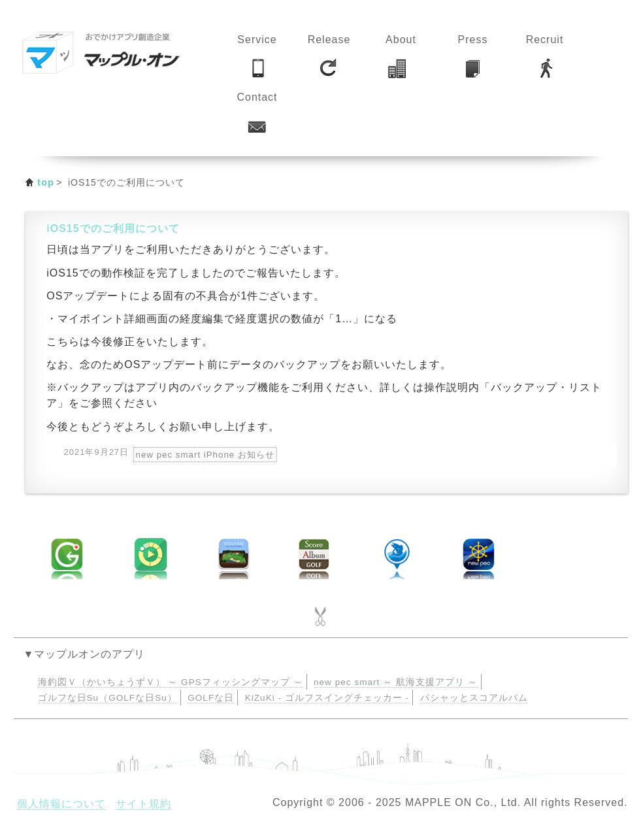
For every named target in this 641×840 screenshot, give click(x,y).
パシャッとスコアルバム (474, 698)
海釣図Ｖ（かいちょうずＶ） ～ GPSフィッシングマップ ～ (171, 682)
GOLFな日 (211, 698)
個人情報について (61, 804)
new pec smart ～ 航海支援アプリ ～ (396, 682)
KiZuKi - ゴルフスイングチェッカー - (327, 698)
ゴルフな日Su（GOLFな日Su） (107, 698)
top (46, 182)
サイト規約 (143, 804)
